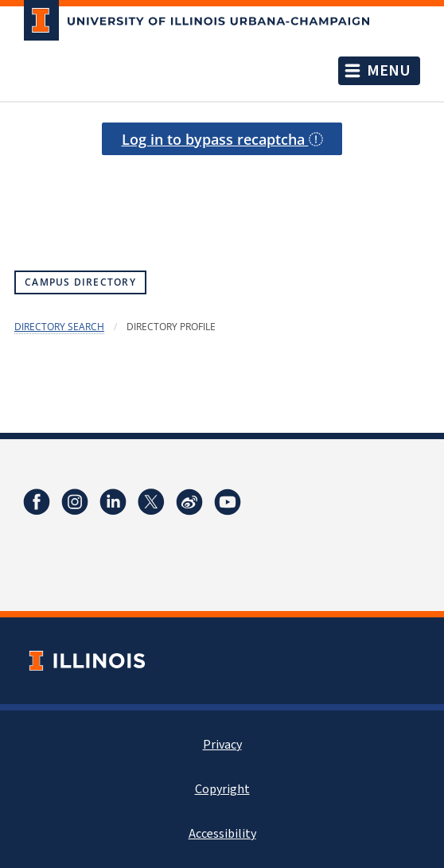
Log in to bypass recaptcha (222, 139)
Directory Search (59, 327)
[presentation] (222, 195)
